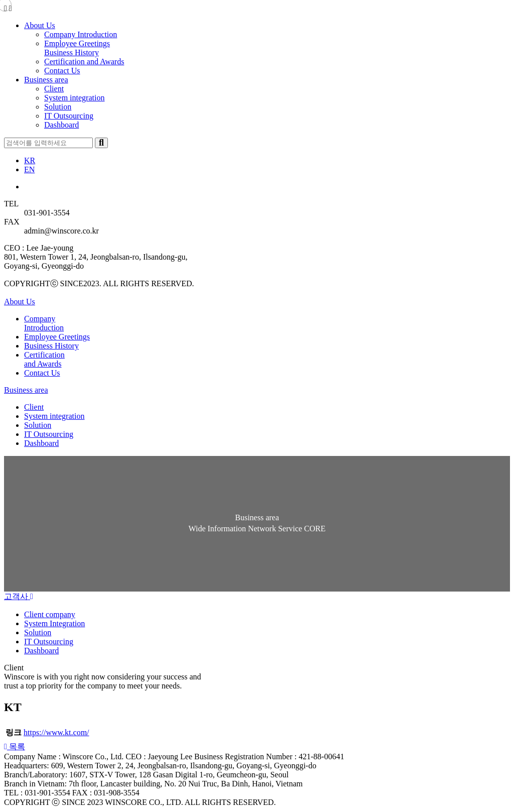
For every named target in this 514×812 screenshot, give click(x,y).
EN (29, 169)
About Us (40, 25)
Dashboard (61, 125)
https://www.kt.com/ (56, 732)
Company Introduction (81, 34)
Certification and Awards (84, 62)
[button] (15, 746)
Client (54, 89)
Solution (58, 107)
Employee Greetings (77, 43)
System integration (74, 98)
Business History (72, 52)
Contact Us (62, 71)
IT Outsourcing (69, 116)
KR (30, 160)
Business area (46, 80)
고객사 (19, 596)
